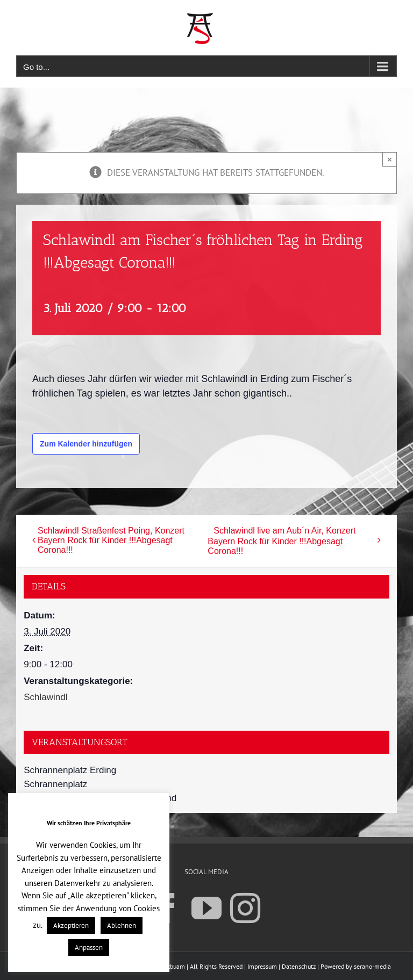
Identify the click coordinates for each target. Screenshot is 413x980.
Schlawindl (45, 697)
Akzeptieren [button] (71, 925)
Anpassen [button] (89, 947)
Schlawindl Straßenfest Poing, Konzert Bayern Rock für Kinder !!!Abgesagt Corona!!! (111, 540)
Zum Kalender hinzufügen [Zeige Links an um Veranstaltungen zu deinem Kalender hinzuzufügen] (86, 444)
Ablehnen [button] (122, 925)
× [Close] (390, 159)
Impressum (262, 966)
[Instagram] (245, 907)
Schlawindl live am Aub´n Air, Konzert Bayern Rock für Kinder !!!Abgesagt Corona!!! (282, 541)
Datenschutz (299, 966)
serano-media (372, 966)
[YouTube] (206, 907)
